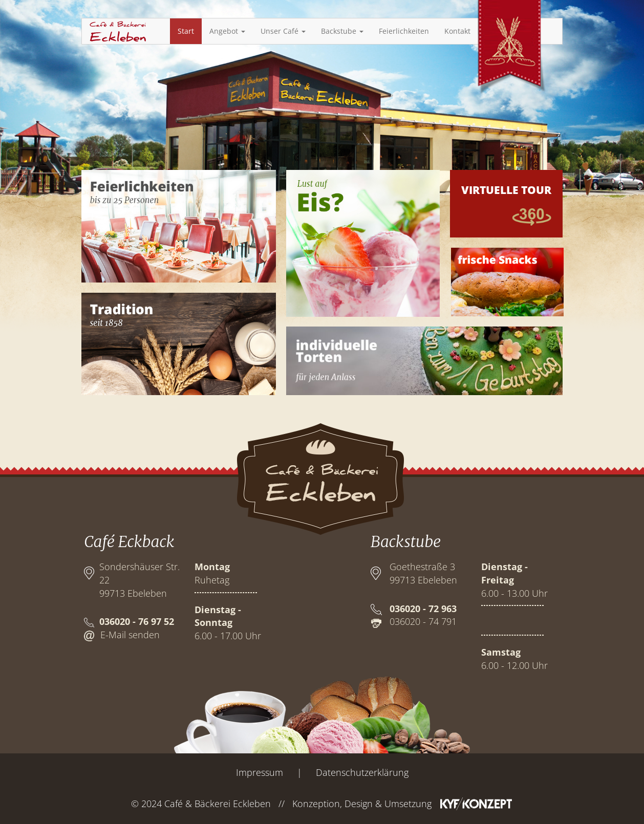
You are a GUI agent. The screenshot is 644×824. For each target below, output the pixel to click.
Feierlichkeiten (404, 31)
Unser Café (283, 31)
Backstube (342, 31)
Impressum (260, 772)
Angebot (227, 31)
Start (186, 31)
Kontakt (457, 31)
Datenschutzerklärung (362, 772)
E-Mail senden (130, 635)
